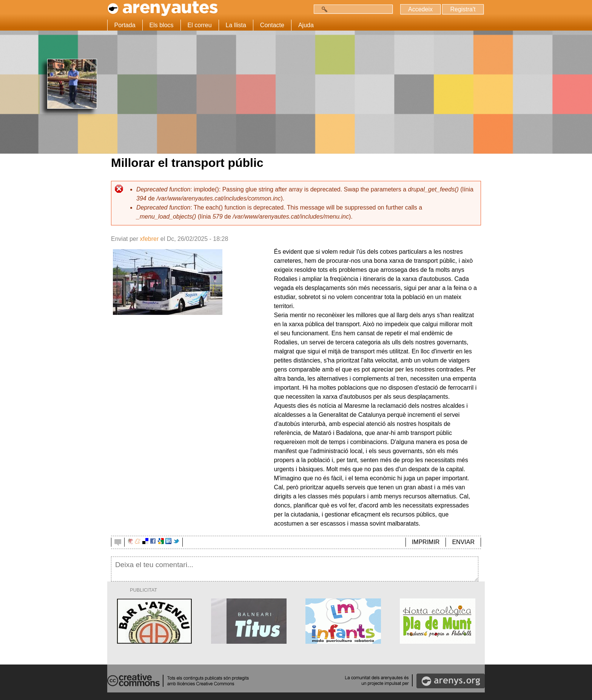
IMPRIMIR (426, 542)
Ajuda (306, 25)
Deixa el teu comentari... (295, 569)
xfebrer (149, 239)
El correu (200, 25)
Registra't (463, 9)
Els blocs (162, 25)
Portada (125, 25)
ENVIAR (463, 542)
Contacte (272, 25)
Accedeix (420, 9)
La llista (236, 25)
